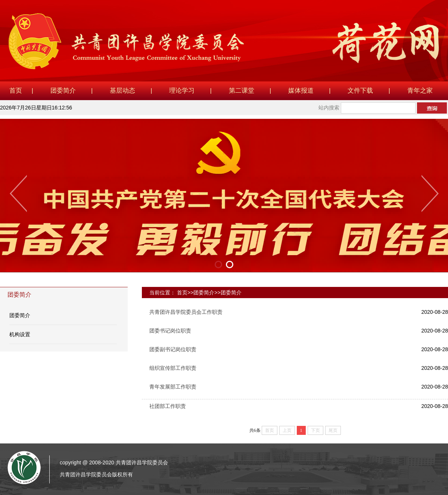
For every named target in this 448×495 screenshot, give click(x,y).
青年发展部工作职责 (173, 387)
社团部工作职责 (168, 406)
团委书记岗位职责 (170, 331)
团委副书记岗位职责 (173, 349)
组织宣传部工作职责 (173, 368)
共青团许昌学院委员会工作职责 (186, 312)
